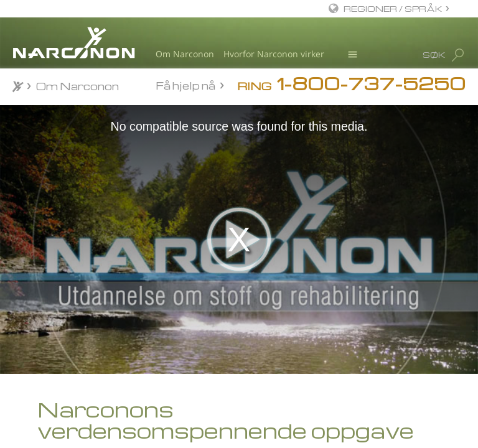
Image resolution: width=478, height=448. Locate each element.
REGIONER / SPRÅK (393, 8)
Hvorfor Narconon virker (274, 54)
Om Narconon (185, 54)
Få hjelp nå (185, 85)
